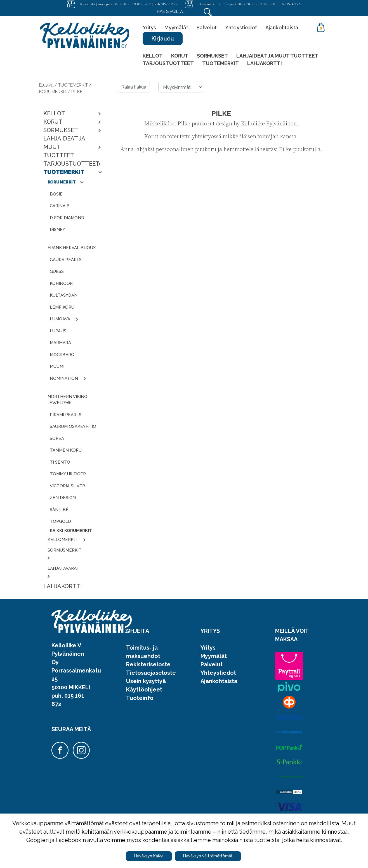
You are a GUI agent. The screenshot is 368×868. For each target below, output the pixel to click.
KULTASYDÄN (64, 295)
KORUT (180, 56)
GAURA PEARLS (66, 260)
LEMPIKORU (62, 307)
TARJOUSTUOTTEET (168, 63)
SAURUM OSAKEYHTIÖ (73, 426)
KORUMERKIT (62, 182)
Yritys (149, 28)
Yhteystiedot (241, 28)
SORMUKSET (212, 56)
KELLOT (153, 56)
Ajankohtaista (282, 28)
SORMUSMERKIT (65, 550)
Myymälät (176, 28)
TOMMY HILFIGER (68, 474)
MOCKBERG (62, 355)
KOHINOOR (61, 283)
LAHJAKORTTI (265, 63)
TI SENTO (60, 462)
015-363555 (293, 4)
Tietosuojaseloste (151, 673)
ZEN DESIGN (63, 498)
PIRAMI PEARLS (66, 415)
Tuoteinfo (140, 698)
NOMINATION (64, 378)
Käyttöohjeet (144, 690)
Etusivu (47, 85)
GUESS (57, 271)
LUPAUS (58, 331)
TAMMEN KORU (66, 450)
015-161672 (169, 4)
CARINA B (60, 206)
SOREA (57, 438)
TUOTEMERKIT (220, 63)
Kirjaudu (163, 39)
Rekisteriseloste (148, 664)
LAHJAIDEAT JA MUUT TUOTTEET (277, 56)
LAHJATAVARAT (64, 568)
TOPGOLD (60, 521)
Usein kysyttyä (146, 681)
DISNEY (57, 230)
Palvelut (207, 28)
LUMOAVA (61, 319)
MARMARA (60, 343)
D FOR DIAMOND (67, 218)
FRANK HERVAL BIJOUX (72, 248)
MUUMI (57, 366)
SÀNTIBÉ (59, 510)
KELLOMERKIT (63, 540)
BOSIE (56, 194)
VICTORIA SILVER (67, 486)
